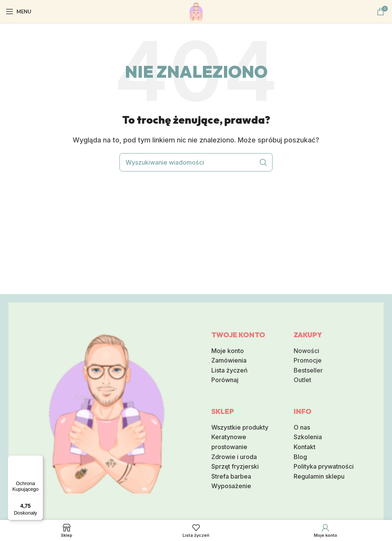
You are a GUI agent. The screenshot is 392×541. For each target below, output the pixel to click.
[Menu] (39, 460)
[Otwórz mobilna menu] (19, 11)
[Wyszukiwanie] (196, 162)
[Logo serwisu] (196, 11)
